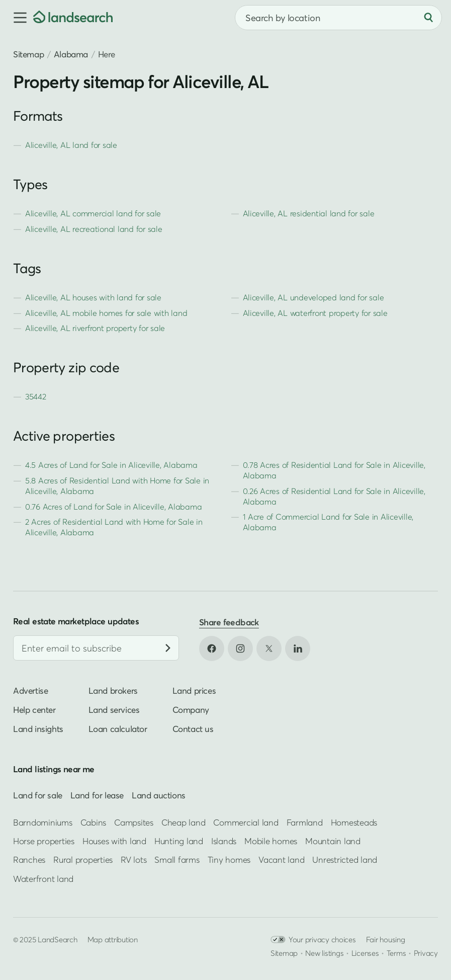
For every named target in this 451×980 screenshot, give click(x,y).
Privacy (426, 953)
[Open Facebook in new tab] (212, 648)
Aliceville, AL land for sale (71, 145)
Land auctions (159, 795)
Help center (34, 710)
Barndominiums (43, 822)
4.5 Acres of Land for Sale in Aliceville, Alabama (111, 465)
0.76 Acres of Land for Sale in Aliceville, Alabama (113, 507)
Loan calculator (118, 729)
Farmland (305, 822)
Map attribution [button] (113, 939)
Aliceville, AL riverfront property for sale (95, 328)
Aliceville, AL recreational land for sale (94, 229)
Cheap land (183, 822)
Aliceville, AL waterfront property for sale (315, 313)
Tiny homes (229, 860)
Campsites (134, 822)
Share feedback (229, 622)
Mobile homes (271, 841)
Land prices (194, 690)
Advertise (30, 690)
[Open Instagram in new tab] (240, 648)
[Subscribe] (168, 648)
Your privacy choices (313, 940)
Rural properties (83, 860)
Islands (224, 841)
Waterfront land (43, 879)
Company (191, 710)
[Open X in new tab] (269, 648)
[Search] (428, 18)
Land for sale (38, 795)
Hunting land (179, 841)
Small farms (177, 860)
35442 (36, 396)
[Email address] (96, 648)
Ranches (29, 860)
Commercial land (246, 822)
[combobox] (338, 18)
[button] (17, 18)
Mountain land (333, 841)
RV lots (133, 860)
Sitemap (28, 54)
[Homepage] (73, 18)
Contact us (193, 729)
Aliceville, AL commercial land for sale (93, 213)
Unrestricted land (345, 860)
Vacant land (281, 860)
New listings (324, 953)
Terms (396, 953)
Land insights (38, 729)
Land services (114, 710)
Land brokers (113, 690)
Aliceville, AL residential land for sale (309, 213)
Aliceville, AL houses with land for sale (93, 297)
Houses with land (114, 841)
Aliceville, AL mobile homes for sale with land (106, 313)
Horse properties (44, 841)
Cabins (94, 822)
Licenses (365, 953)
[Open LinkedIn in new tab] (298, 648)
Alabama (71, 54)
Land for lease (97, 795)
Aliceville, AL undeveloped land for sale (313, 297)
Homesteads (354, 822)
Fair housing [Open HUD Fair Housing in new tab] (386, 939)
